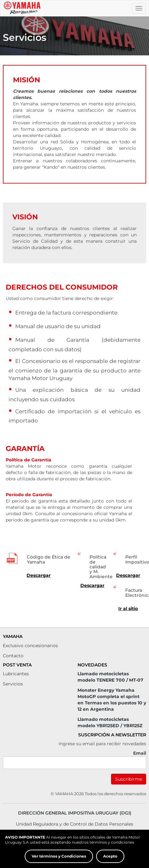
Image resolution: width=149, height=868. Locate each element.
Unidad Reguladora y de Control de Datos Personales (74, 824)
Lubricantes (16, 674)
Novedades (92, 665)
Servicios (13, 684)
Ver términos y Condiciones (59, 856)
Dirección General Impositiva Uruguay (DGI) (75, 813)
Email (140, 753)
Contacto (13, 656)
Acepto (110, 856)
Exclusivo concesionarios (30, 646)
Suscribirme (129, 779)
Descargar (39, 575)
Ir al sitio (128, 609)
